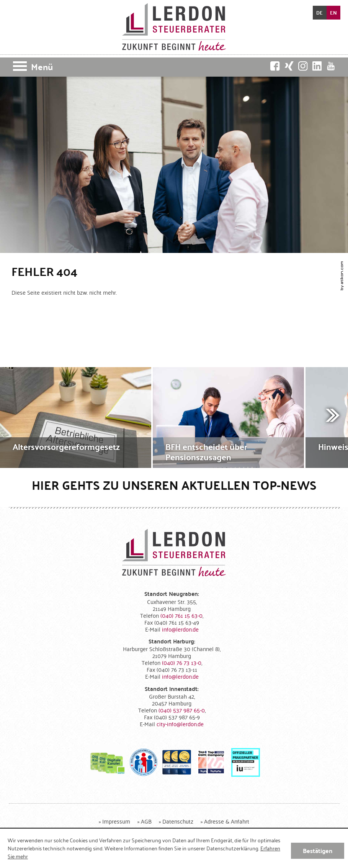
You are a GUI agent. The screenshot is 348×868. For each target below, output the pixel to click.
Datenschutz (178, 821)
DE (319, 13)
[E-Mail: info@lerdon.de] (180, 629)
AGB (146, 821)
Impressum (116, 821)
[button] (174, 67)
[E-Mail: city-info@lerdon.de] (180, 724)
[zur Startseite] (174, 27)
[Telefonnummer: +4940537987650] (182, 710)
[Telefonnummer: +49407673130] (182, 662)
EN (333, 13)
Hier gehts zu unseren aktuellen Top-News (174, 485)
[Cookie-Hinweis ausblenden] (318, 851)
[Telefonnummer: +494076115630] (181, 615)
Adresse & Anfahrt (227, 821)
